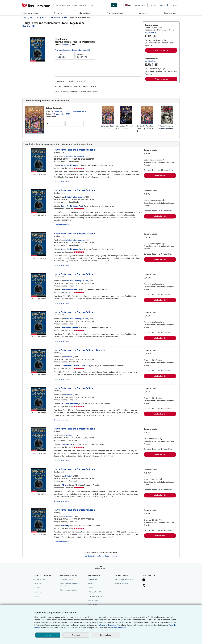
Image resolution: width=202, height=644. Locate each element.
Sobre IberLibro (93, 579)
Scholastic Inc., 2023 (62, 114)
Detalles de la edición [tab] (78, 81)
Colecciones (59, 13)
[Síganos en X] (144, 586)
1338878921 (60, 111)
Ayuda (175, 5)
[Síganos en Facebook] (144, 580)
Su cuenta (153, 5)
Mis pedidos (37, 592)
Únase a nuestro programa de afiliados (70, 585)
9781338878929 (80, 111)
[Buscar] (114, 5)
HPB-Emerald (67, 444)
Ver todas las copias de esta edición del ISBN (73, 50)
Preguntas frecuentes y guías (125, 579)
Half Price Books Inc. (70, 404)
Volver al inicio (101, 568)
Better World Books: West (72, 206)
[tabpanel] (98, 89)
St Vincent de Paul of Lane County (76, 366)
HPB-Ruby (65, 525)
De (65, 56)
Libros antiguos (85, 13)
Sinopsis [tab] (60, 81)
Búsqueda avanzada (30, 13)
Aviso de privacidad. (118, 628)
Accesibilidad (92, 604)
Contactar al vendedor (61, 181)
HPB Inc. (64, 485)
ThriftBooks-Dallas (69, 290)
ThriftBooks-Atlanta (69, 328)
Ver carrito (36, 596)
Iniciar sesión (140, 5)
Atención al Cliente (121, 584)
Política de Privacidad (95, 592)
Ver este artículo (151, 32)
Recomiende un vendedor (69, 590)
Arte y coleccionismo (115, 13)
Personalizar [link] (106, 635)
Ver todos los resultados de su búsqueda (101, 556)
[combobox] (82, 5)
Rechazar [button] (76, 635)
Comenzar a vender (172, 13)
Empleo (90, 588)
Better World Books (69, 165)
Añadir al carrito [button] (161, 50)
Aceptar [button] (48, 635)
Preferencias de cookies (107, 625)
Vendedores (144, 13)
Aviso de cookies (93, 600)
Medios (90, 584)
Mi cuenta (36, 588)
